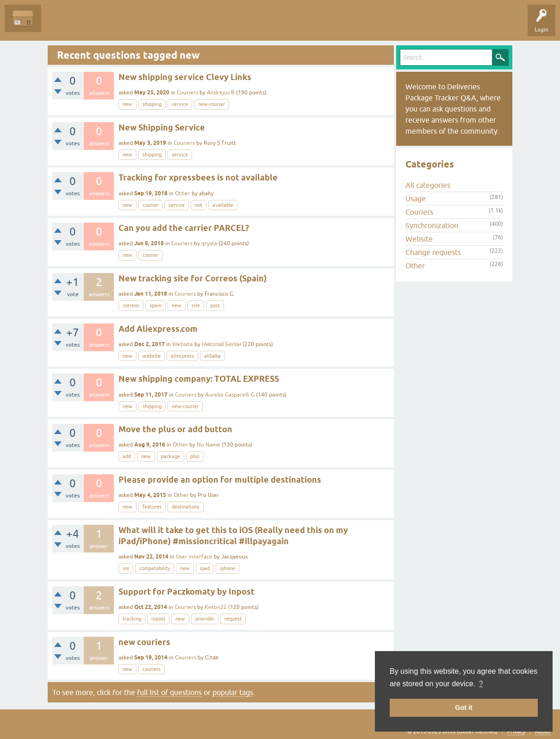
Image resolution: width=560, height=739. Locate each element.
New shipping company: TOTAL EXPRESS (199, 379)
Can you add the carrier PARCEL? (184, 228)
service (180, 104)
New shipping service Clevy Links (185, 77)
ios (126, 568)
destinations (186, 507)
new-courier (212, 104)
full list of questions (169, 692)
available (223, 205)
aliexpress (182, 356)
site (196, 305)
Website (183, 344)
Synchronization (432, 225)
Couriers (187, 93)
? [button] (481, 684)
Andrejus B (221, 93)
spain (156, 305)
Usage (416, 199)
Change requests (433, 252)
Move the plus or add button (175, 429)
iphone (227, 568)
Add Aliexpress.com (158, 329)
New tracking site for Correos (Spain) (193, 278)
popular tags (233, 692)
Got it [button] (464, 708)
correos (131, 305)
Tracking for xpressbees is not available (198, 177)
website (152, 356)
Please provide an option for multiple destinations (220, 480)
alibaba (212, 356)
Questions (61, 25)
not (199, 205)
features (152, 507)
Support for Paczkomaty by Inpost (187, 592)
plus (195, 456)
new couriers (144, 642)
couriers (152, 669)
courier (150, 205)
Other (183, 193)
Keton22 (216, 607)
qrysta (209, 243)
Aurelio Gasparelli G (230, 395)
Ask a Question (212, 25)
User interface (194, 557)
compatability (155, 568)
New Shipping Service (162, 127)
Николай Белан (221, 344)
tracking (132, 619)
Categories (168, 25)
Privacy (516, 732)
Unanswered (100, 25)
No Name (208, 445)
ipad (205, 568)
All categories (428, 185)
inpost (158, 619)
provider (205, 619)
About (543, 732)
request (233, 619)
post (215, 305)
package (171, 456)
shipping (152, 104)
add (127, 456)
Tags (135, 25)
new (128, 104)
